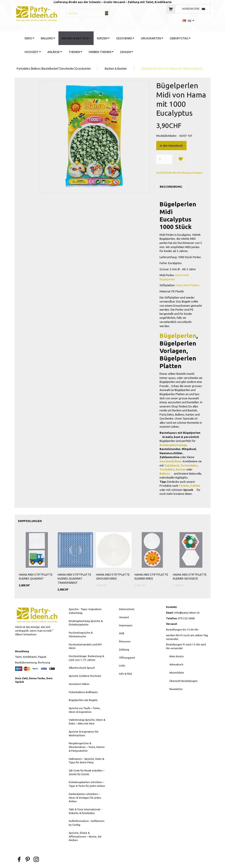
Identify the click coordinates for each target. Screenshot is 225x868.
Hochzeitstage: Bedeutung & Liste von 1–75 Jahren (86, 658)
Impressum (126, 625)
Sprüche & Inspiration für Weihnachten (84, 733)
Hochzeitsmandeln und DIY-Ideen (85, 646)
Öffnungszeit (127, 658)
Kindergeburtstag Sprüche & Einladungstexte (86, 623)
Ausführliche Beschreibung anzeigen (179, 173)
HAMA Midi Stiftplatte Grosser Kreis (113, 577)
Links (122, 665)
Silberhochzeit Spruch (82, 668)
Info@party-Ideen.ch (187, 613)
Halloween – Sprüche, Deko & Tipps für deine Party (86, 761)
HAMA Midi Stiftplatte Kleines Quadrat (36, 577)
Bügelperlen (178, 336)
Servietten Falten (79, 684)
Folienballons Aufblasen (83, 692)
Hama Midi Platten (188, 285)
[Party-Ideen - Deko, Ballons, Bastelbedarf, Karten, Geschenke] (36, 13)
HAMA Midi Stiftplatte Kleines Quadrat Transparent (74, 579)
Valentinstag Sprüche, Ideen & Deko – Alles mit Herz (87, 722)
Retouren (125, 641)
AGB (122, 633)
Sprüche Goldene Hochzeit (85, 676)
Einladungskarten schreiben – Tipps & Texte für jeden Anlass (87, 784)
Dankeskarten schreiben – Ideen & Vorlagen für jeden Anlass (85, 798)
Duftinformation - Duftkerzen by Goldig (87, 823)
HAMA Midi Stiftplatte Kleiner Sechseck (190, 577)
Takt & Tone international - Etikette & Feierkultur (85, 811)
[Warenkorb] (188, 9)
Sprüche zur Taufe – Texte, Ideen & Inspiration (85, 710)
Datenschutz (127, 609)
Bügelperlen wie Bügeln (83, 700)
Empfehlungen (30, 521)
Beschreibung (171, 187)
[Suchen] (107, 13)
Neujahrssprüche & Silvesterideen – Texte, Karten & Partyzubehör (87, 747)
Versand (124, 617)
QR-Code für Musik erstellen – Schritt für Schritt (87, 772)
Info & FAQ (126, 674)
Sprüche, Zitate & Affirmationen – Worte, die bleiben (85, 836)
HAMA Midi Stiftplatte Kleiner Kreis (151, 577)
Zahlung (124, 649)
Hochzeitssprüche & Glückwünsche (81, 634)
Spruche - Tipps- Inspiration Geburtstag (85, 611)
